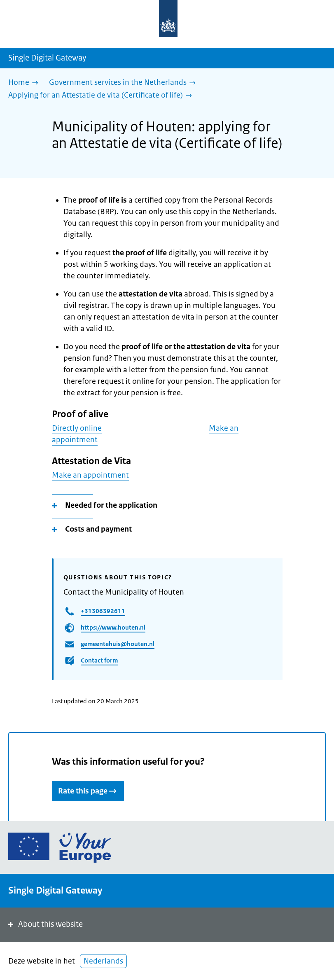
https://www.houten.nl (113, 627)
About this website (45, 924)
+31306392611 (103, 611)
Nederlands (103, 961)
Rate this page (88, 791)
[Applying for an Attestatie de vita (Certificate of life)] (102, 96)
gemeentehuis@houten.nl (118, 644)
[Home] (25, 83)
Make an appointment (90, 475)
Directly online (77, 428)
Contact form (99, 660)
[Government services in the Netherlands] (124, 83)
